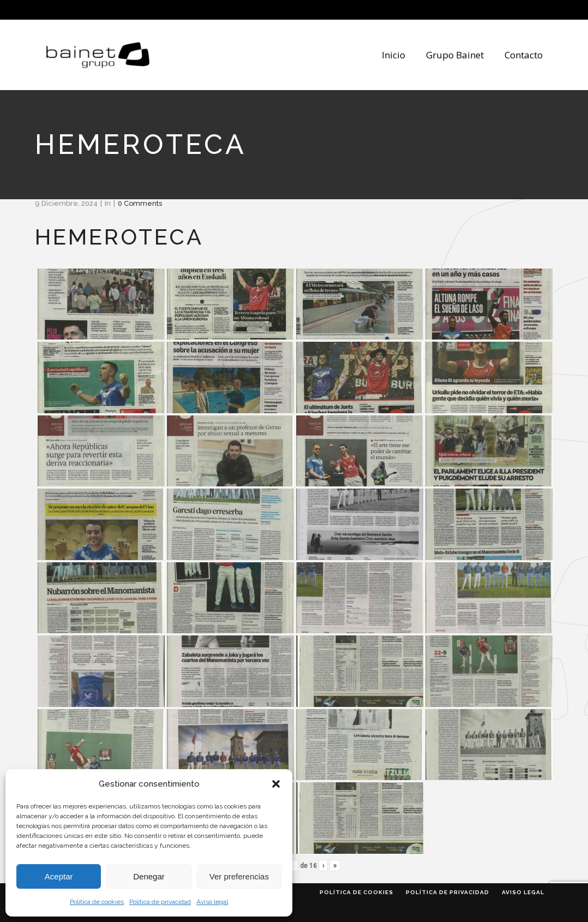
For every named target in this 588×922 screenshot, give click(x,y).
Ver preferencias (239, 876)
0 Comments (140, 203)
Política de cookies (97, 902)
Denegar (149, 876)
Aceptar (59, 876)
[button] (276, 784)
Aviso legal (212, 902)
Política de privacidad (160, 902)
